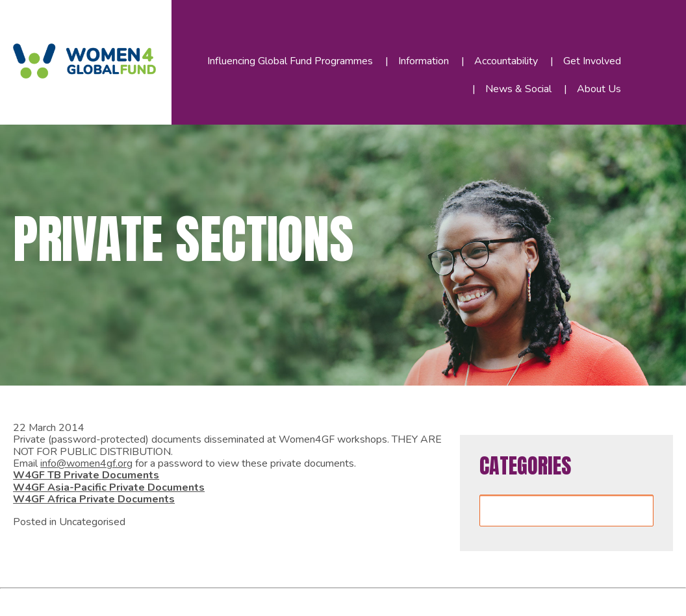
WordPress (226, 600)
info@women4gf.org (86, 463)
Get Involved (592, 61)
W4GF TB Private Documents (86, 475)
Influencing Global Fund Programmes (290, 61)
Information (424, 61)
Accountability (506, 61)
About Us (599, 89)
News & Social (518, 89)
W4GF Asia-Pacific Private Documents (109, 487)
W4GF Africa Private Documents (94, 499)
